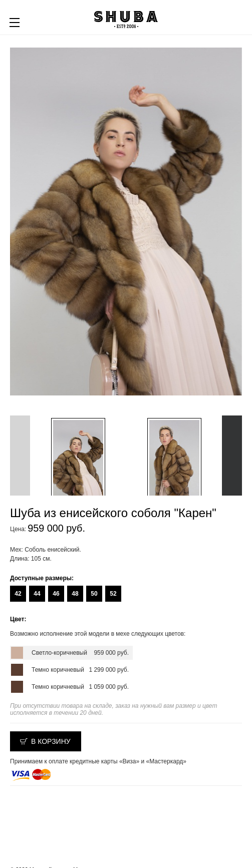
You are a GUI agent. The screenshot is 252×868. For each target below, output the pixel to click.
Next (232, 456)
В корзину (51, 741)
